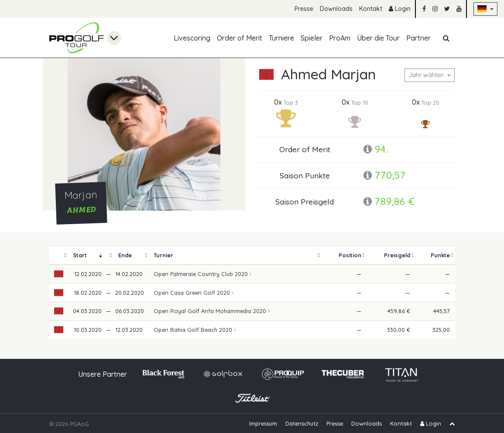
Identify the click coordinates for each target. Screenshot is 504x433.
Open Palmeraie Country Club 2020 (203, 274)
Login (400, 9)
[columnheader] (59, 255)
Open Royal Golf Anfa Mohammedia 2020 (212, 311)
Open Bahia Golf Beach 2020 (195, 330)
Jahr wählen (427, 75)
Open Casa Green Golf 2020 (194, 293)
